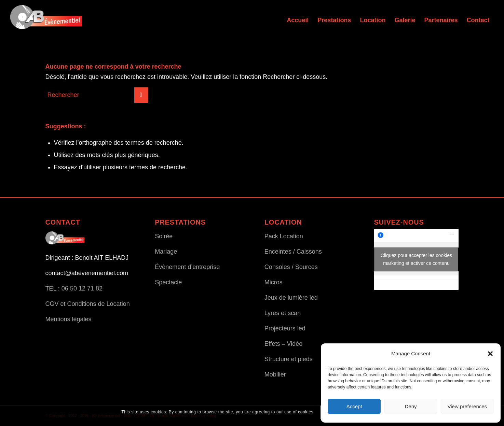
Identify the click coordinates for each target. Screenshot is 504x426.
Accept (354, 406)
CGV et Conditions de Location (88, 304)
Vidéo (295, 344)
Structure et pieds (289, 359)
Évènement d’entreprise (187, 267)
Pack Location (284, 236)
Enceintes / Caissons (293, 252)
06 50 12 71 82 (82, 288)
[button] (490, 354)
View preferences (467, 406)
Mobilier (275, 374)
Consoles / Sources (291, 267)
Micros (274, 282)
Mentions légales (69, 319)
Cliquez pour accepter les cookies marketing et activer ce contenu (416, 259)
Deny (411, 406)
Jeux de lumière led (291, 298)
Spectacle (168, 282)
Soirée (164, 236)
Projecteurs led (285, 328)
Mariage (166, 252)
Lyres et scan (283, 313)
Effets (272, 344)
